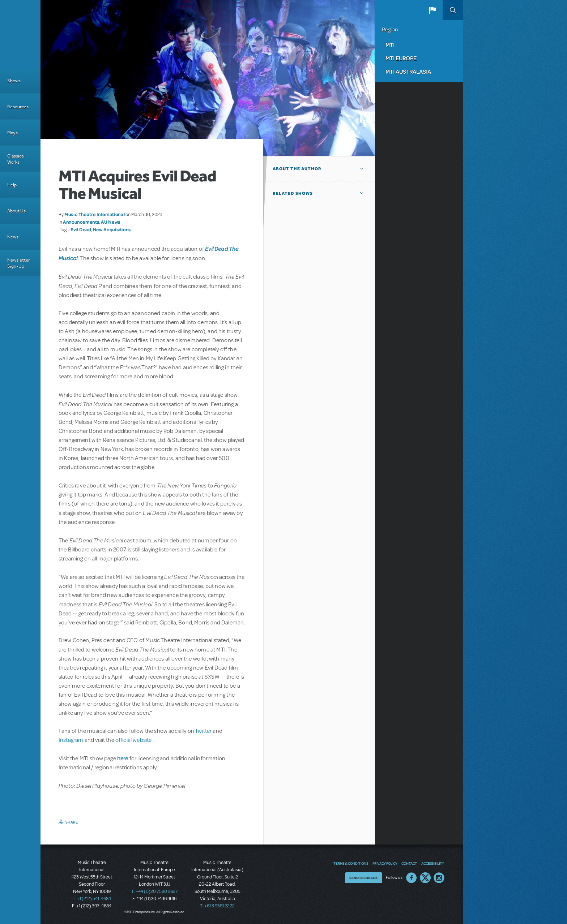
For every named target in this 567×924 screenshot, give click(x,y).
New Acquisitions (112, 229)
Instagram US (439, 878)
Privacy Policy (385, 863)
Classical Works (16, 159)
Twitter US (425, 878)
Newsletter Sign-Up (19, 263)
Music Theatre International (95, 214)
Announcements (81, 222)
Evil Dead (81, 229)
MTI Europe (401, 58)
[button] (432, 10)
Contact (409, 863)
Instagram (72, 740)
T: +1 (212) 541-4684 (92, 899)
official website (134, 740)
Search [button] (453, 10)
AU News (110, 222)
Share (72, 822)
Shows (14, 81)
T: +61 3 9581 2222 (217, 906)
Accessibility (432, 863)
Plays (12, 133)
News (13, 237)
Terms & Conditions (351, 863)
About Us (16, 211)
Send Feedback (364, 878)
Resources (18, 107)
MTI (390, 45)
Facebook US (412, 878)
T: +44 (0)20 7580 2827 (155, 891)
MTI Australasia (408, 72)
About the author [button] (297, 169)
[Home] (20, 34)
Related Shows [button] (293, 193)
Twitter (203, 731)
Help (12, 185)
